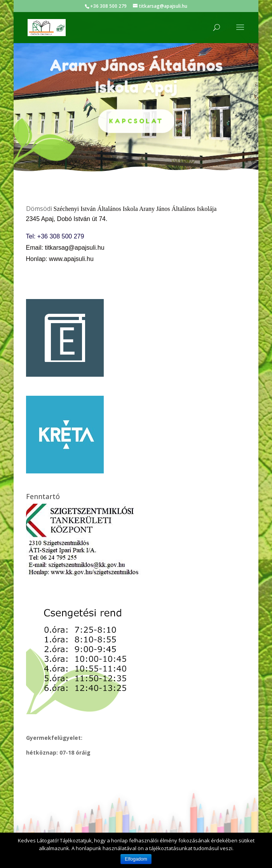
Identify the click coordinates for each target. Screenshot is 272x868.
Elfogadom (136, 859)
